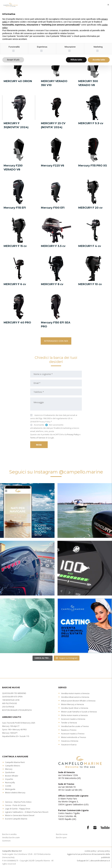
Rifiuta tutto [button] (76, 60)
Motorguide (10, 789)
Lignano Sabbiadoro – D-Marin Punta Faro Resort (27, 812)
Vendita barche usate (11, 838)
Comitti (8, 786)
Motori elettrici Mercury (15, 793)
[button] (108, 5)
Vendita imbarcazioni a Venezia (75, 697)
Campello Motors (13, 766)
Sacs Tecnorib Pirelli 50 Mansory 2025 (19, 723)
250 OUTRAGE (8, 707)
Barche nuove (62, 834)
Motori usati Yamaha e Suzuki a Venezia (79, 712)
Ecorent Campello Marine (16, 819)
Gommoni (6, 841)
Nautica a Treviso (69, 730)
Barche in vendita (9, 834)
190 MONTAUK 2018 (11, 700)
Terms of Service (38, 438)
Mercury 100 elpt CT (11, 726)
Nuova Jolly (10, 782)
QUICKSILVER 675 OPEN (12, 697)
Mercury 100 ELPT (10, 733)
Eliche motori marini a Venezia (74, 715)
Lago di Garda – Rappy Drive (18, 809)
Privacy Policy (44, 422)
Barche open (61, 838)
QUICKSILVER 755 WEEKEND (14, 693)
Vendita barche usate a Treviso (75, 726)
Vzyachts (9, 779)
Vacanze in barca (69, 745)
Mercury (9, 769)
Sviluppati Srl (83, 861)
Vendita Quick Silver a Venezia (75, 708)
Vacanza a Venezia (70, 741)
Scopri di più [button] (13, 60)
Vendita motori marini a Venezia (75, 693)
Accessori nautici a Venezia (73, 719)
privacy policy (104, 851)
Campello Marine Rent (15, 762)
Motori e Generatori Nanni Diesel (20, 815)
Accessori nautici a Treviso (73, 734)
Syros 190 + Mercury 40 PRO (14, 729)
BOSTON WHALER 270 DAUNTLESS (17, 710)
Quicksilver (10, 772)
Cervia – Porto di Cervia (15, 805)
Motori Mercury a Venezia (72, 704)
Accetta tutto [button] (99, 60)
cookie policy (90, 851)
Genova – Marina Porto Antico (18, 802)
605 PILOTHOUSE (10, 703)
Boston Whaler (12, 776)
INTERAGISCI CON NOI (56, 341)
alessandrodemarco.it (100, 861)
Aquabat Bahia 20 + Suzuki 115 (16, 736)
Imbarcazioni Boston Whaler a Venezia (78, 701)
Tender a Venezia (69, 723)
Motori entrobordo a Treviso (74, 737)
